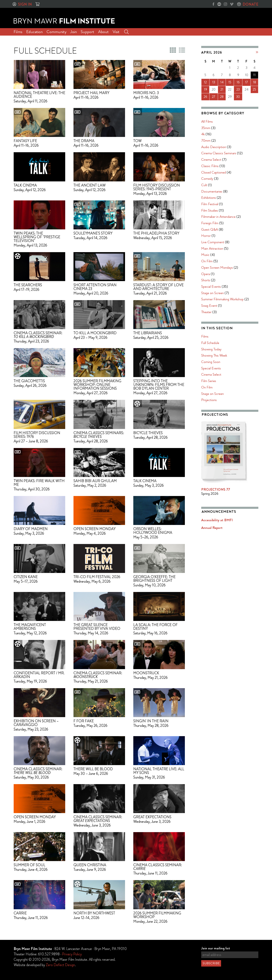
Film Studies (210, 210)
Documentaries (212, 191)
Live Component (213, 242)
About (103, 32)
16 (238, 82)
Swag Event (209, 306)
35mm (206, 128)
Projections (209, 400)
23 (238, 89)
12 (205, 82)
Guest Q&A (210, 229)
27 (214, 97)
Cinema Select (211, 159)
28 (222, 97)
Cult (204, 185)
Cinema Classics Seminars (219, 153)
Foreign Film (210, 223)
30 (238, 97)
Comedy (207, 179)
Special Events (211, 286)
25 (254, 89)
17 (247, 82)
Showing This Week (214, 355)
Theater (206, 312)
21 (222, 89)
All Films (207, 121)
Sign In (25, 4)
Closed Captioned (214, 172)
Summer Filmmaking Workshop (222, 299)
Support (87, 32)
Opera (206, 274)
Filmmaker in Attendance (218, 217)
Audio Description (214, 147)
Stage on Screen (212, 293)
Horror (206, 236)
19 (205, 89)
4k (203, 134)
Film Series (209, 381)
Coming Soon (211, 362)
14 (222, 82)
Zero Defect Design (60, 965)
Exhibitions (209, 198)
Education (34, 32)
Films (18, 32)
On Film (207, 261)
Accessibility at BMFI (217, 520)
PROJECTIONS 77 (216, 489)
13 (214, 82)
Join (74, 32)
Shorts (206, 280)
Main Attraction (212, 248)
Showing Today (211, 349)
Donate (250, 4)
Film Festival (210, 204)
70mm (206, 140)
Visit (116, 32)
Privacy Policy (72, 954)
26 (205, 97)
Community (57, 32)
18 (255, 82)
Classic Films (210, 166)
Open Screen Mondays (217, 267)
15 (230, 82)
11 (254, 75)
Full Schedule (210, 343)
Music (205, 255)
